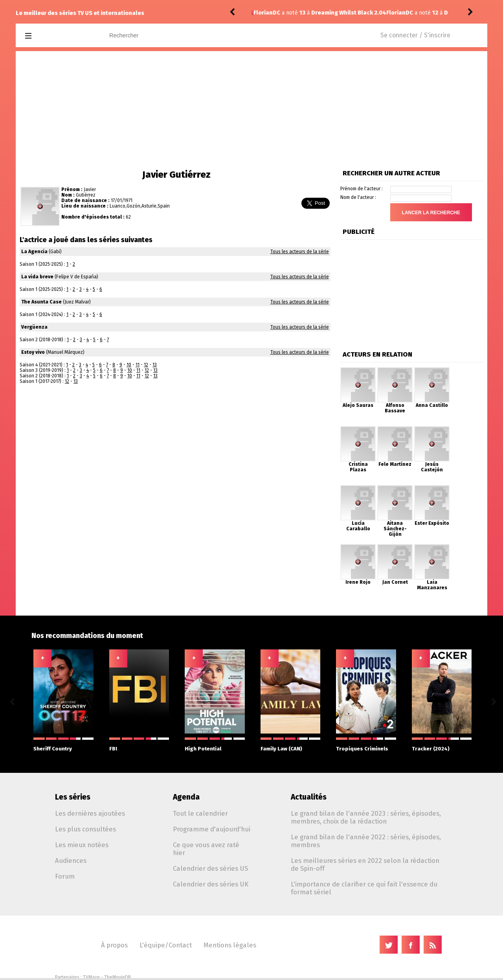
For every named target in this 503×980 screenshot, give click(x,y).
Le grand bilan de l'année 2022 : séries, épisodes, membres (366, 841)
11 (138, 365)
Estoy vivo (33, 352)
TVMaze (91, 977)
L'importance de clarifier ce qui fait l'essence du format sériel (364, 888)
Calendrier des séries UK (211, 884)
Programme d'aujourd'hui (212, 829)
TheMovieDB (117, 977)
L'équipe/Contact (166, 945)
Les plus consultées (85, 829)
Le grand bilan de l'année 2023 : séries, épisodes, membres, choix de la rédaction (366, 817)
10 (129, 365)
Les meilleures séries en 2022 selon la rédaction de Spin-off (365, 864)
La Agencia (34, 252)
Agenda (186, 797)
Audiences (71, 860)
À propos (114, 945)
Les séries (73, 797)
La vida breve (37, 277)
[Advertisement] (251, 110)
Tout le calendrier (200, 813)
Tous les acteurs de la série (300, 252)
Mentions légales (230, 945)
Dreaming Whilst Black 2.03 (348, 13)
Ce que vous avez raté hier (206, 849)
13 (155, 365)
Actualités (309, 797)
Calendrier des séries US (210, 868)
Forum (65, 876)
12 (146, 365)
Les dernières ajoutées (90, 813)
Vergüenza (34, 327)
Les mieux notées (82, 845)
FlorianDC (267, 13)
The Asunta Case (41, 302)
